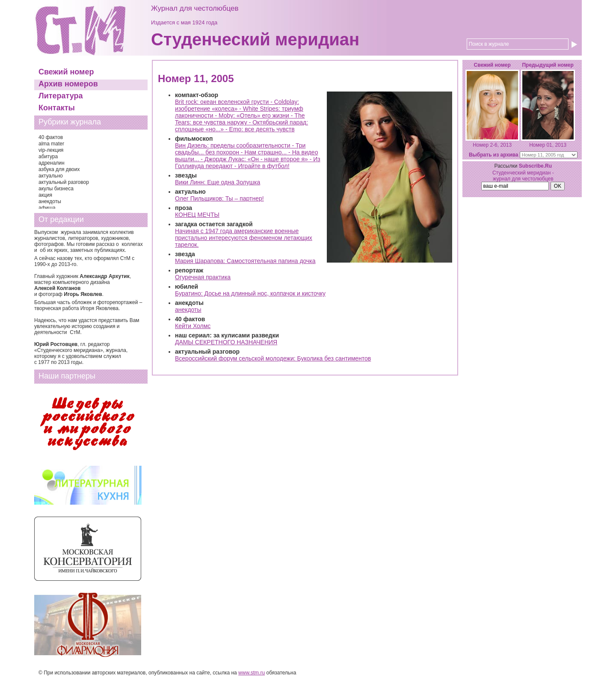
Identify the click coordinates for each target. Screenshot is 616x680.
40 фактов (51, 137)
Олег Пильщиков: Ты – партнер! (219, 198)
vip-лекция (51, 150)
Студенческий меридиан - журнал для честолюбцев (523, 176)
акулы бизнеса (56, 189)
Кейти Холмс (193, 326)
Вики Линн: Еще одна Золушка (218, 182)
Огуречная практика (203, 277)
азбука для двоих (59, 169)
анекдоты (50, 201)
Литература (61, 96)
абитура (48, 157)
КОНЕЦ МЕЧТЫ (197, 215)
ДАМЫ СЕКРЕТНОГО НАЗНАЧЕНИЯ (226, 342)
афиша (47, 208)
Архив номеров (68, 84)
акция (45, 195)
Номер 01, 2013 (548, 145)
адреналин (52, 163)
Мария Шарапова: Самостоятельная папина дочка (245, 261)
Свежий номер (66, 72)
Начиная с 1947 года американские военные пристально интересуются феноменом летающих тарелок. (244, 238)
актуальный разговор (64, 182)
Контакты (57, 108)
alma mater (51, 144)
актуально (51, 176)
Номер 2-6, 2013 (492, 145)
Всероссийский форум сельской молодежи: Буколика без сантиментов (273, 358)
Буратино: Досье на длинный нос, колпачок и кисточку (250, 293)
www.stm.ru (252, 673)
